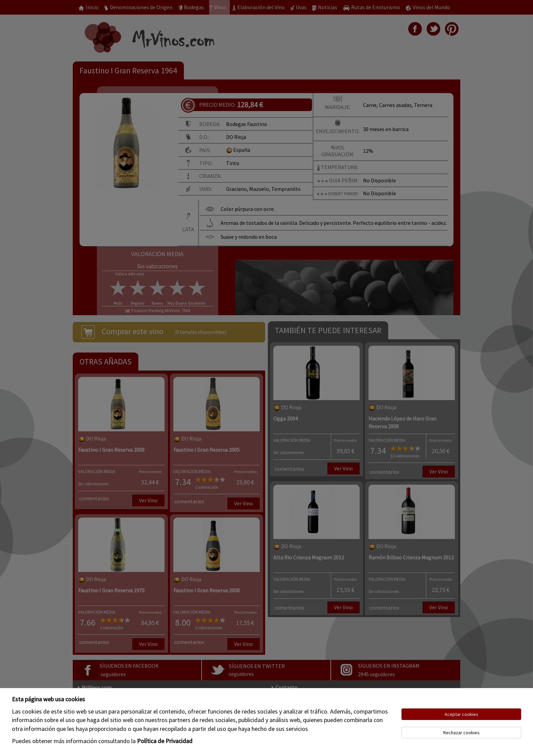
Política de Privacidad (165, 741)
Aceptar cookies (461, 714)
